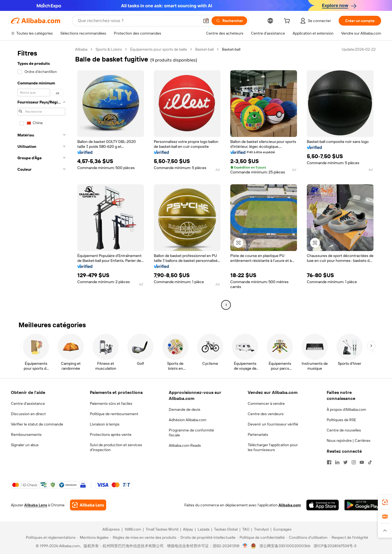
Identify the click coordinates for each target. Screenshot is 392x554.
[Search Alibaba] (138, 21)
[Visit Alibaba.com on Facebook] (329, 462)
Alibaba (81, 49)
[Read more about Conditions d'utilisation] (307, 537)
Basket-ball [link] (231, 49)
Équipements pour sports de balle (159, 49)
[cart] (288, 22)
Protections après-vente (111, 434)
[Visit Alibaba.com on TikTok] (370, 462)
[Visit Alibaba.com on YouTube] (362, 462)
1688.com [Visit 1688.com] (133, 529)
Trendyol (261, 529)
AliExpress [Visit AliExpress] (111, 529)
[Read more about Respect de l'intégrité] (349, 537)
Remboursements (26, 434)
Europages (282, 529)
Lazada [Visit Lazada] (203, 529)
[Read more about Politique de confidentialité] (261, 537)
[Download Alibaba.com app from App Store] (323, 505)
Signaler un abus (25, 445)
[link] (385, 502)
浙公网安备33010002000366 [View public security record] (285, 546)
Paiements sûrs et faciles (111, 403)
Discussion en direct (28, 414)
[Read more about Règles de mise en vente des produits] (143, 537)
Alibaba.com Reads (185, 445)
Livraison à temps (105, 424)
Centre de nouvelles (344, 430)
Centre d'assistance (28, 403)
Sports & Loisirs (109, 49)
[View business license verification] (245, 546)
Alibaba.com (290, 505)
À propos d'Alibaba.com (346, 409)
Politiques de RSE (341, 420)
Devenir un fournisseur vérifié (273, 424)
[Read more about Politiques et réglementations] (50, 537)
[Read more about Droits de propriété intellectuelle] (207, 537)
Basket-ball (204, 49)
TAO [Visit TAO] (246, 529)
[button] (206, 21)
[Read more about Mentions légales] (93, 537)
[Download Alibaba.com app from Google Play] (363, 505)
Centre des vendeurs (266, 414)
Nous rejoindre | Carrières (349, 440)
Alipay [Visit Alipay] (188, 529)
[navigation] (41, 178)
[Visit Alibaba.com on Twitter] (345, 462)
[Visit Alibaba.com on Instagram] (354, 462)
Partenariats (258, 434)
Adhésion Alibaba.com (188, 420)
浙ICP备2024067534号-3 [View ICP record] (335, 546)
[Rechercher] (229, 21)
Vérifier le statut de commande (37, 424)
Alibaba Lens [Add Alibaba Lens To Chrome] (36, 505)
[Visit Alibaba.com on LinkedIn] (337, 462)
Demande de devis (185, 409)
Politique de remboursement (114, 414)
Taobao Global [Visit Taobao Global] (226, 529)
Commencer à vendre (266, 403)
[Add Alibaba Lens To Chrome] (88, 505)
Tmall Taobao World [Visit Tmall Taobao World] (162, 529)
